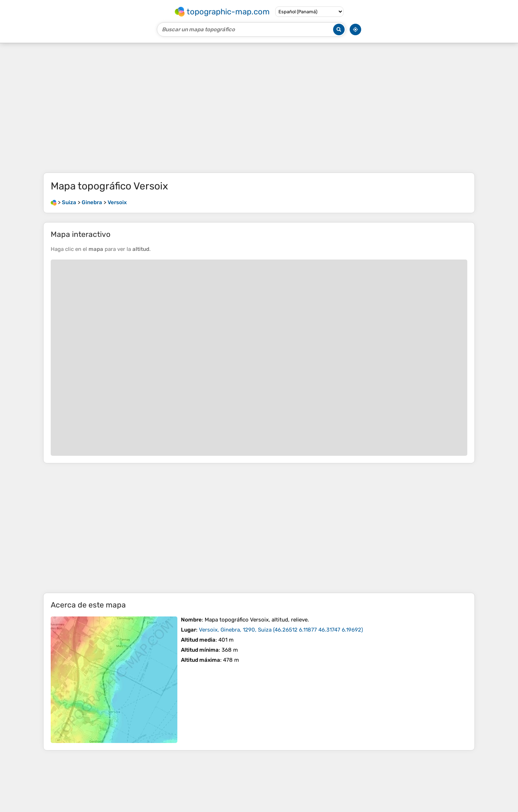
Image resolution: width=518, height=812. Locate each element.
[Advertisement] (259, 108)
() (281, 630)
